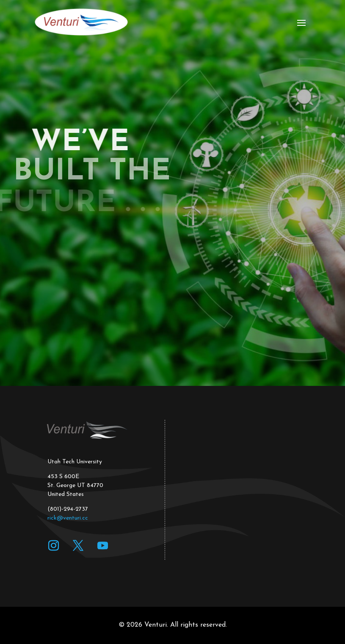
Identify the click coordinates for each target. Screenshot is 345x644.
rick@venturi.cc (68, 518)
